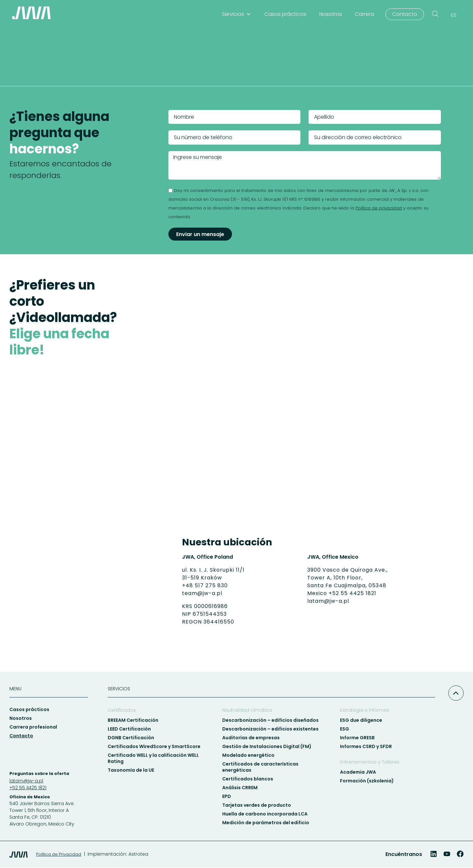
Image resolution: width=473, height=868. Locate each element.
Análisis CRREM (240, 788)
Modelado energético (248, 756)
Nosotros (331, 14)
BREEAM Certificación (133, 721)
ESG (345, 730)
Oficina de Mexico (30, 797)
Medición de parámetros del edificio (266, 823)
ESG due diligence (361, 721)
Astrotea (139, 855)
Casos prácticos (286, 14)
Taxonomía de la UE (131, 771)
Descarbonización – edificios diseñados (270, 721)
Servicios (237, 14)
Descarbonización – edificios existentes (270, 730)
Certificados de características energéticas (260, 768)
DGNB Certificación (131, 738)
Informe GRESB (357, 738)
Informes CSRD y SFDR (366, 747)
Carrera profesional (33, 728)
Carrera (365, 14)
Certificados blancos (248, 779)
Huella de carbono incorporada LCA (265, 814)
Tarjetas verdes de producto (257, 806)
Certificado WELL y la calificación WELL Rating (153, 759)
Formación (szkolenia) (367, 781)
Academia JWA (358, 773)
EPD (227, 797)
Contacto (21, 736)
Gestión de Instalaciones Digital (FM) (267, 747)
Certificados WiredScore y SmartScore (154, 747)
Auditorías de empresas (251, 738)
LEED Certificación (129, 730)
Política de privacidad (379, 209)
